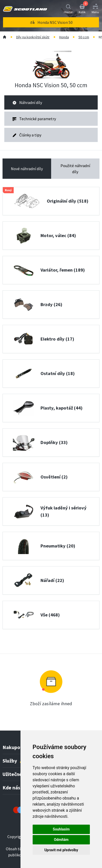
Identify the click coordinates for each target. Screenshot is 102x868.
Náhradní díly (27, 102)
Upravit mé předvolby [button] (61, 850)
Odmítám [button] (61, 840)
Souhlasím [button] (61, 829)
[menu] (51, 22)
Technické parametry (34, 119)
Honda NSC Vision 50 (51, 22)
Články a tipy (27, 135)
